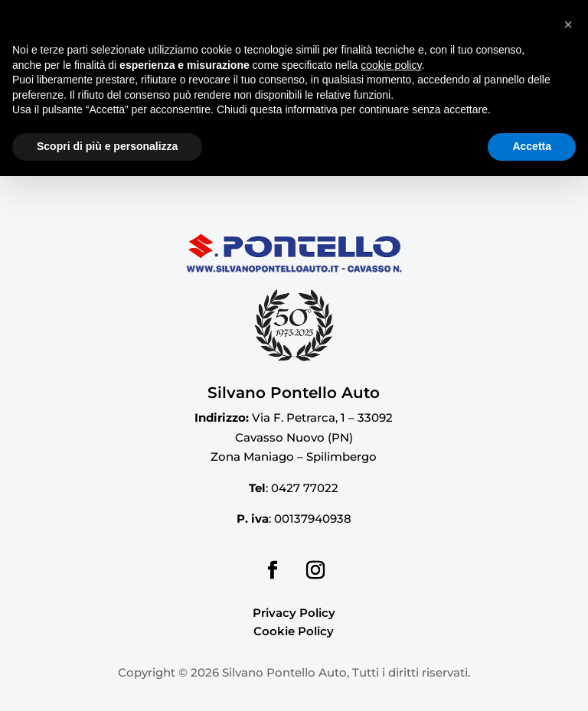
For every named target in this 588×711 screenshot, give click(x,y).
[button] (568, 559)
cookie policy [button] (391, 600)
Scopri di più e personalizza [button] (107, 681)
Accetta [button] (532, 681)
